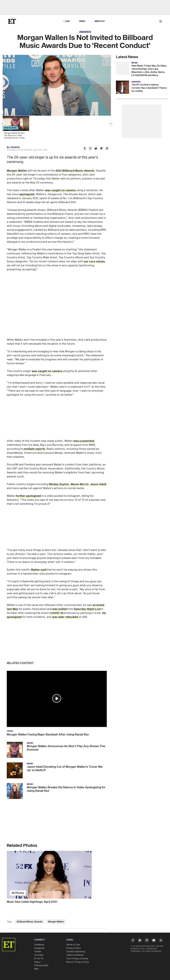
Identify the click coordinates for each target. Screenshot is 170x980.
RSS (36, 969)
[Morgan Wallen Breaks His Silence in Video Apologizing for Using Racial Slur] (17, 128)
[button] (57, 698)
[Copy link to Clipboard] (107, 149)
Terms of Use (73, 945)
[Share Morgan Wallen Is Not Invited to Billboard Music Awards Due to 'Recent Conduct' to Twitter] (90, 149)
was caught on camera (60, 190)
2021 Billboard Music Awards (75, 171)
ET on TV (39, 959)
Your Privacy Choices (77, 959)
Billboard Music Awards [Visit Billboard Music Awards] (30, 922)
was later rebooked (65, 617)
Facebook (39, 945)
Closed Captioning (76, 952)
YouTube (39, 955)
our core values (94, 262)
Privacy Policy (74, 948)
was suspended (84, 441)
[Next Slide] (111, 124)
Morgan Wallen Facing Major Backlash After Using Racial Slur (48, 735)
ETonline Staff (41, 966)
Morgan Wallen (17, 171)
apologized (27, 194)
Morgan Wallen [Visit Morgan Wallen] (56, 922)
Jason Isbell (98, 484)
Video (82, 21)
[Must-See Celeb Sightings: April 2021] (57, 875)
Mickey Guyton (59, 484)
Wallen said (39, 570)
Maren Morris (80, 484)
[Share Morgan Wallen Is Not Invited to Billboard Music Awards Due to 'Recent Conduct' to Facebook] (85, 149)
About (37, 962)
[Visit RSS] (161, 941)
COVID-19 (57, 613)
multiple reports (34, 449)
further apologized (28, 496)
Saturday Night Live (87, 609)
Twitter (38, 952)
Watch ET (100, 21)
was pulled (59, 609)
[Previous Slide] (3, 124)
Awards (85, 32)
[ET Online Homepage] (12, 21)
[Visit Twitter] (140, 941)
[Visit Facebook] (133, 941)
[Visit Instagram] (147, 941)
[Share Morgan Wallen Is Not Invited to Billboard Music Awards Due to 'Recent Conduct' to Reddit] (96, 149)
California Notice (75, 955)
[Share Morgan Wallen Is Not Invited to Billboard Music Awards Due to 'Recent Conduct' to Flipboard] (101, 149)
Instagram (39, 948)
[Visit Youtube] (154, 941)
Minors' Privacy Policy (78, 962)
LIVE (67, 21)
